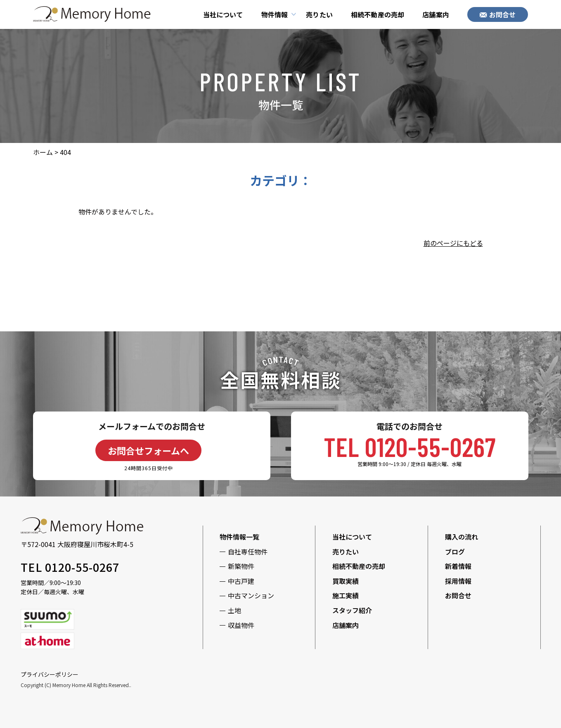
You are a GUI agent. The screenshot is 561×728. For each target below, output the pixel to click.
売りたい (319, 14)
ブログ (455, 552)
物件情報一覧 (239, 537)
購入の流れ (462, 537)
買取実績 (346, 581)
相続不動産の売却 (378, 14)
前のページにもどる (453, 243)
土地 (234, 610)
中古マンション (251, 595)
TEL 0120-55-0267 (410, 446)
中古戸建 (241, 581)
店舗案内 (436, 14)
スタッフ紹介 (352, 610)
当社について (223, 14)
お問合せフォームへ (148, 450)
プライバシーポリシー (50, 674)
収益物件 (241, 625)
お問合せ (498, 14)
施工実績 (346, 595)
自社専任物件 (248, 552)
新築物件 (241, 566)
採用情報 (458, 581)
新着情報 (458, 566)
